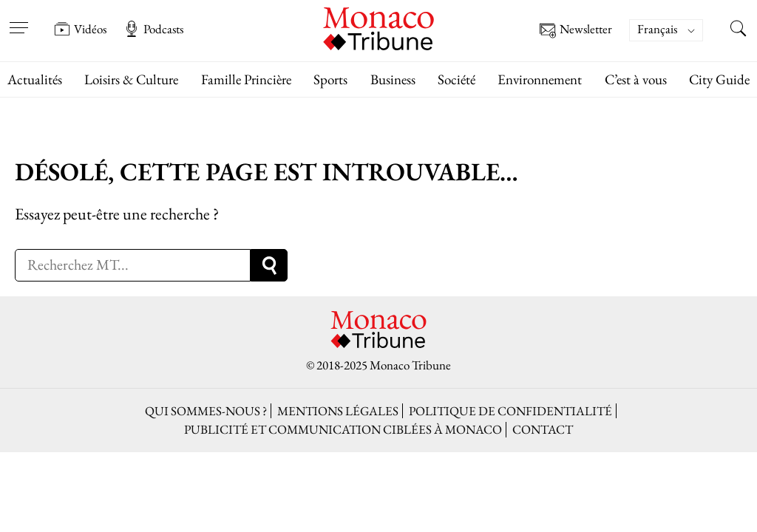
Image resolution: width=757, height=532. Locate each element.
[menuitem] (666, 30)
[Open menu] (18, 18)
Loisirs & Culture (131, 79)
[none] (673, 30)
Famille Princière (246, 79)
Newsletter (576, 31)
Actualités (35, 79)
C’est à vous (636, 79)
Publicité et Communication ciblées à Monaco (343, 429)
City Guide (719, 79)
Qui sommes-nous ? (206, 411)
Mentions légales (338, 411)
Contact (543, 429)
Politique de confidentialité (510, 411)
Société (456, 79)
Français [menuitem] (657, 29)
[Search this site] (739, 30)
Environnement (540, 79)
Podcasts (153, 29)
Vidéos (80, 29)
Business (393, 79)
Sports (330, 79)
